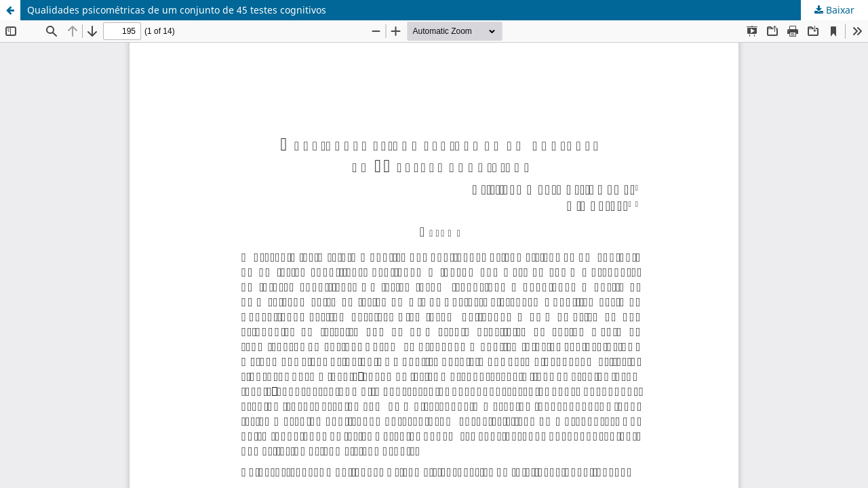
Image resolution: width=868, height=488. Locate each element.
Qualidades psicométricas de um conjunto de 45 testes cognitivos (177, 10)
